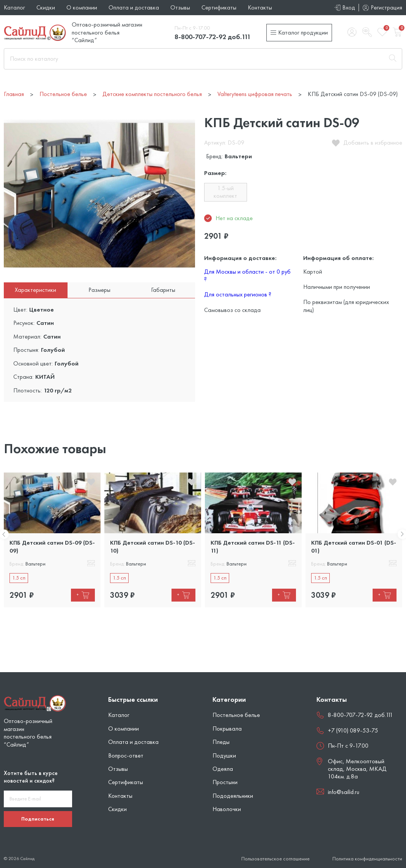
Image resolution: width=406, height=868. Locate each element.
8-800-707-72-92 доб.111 (213, 37)
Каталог (14, 7)
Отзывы (180, 7)
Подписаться (38, 819)
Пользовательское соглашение (275, 859)
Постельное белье (236, 715)
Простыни (225, 782)
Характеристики (35, 290)
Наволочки (227, 809)
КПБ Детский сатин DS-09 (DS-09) (52, 546)
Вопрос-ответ (126, 755)
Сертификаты (219, 7)
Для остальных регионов (238, 294)
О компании (82, 7)
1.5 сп (19, 578)
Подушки (224, 755)
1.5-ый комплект (225, 192)
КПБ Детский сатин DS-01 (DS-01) (354, 546)
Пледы (221, 742)
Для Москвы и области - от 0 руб (247, 275)
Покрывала (227, 729)
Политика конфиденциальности (367, 859)
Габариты (163, 290)
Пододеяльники (233, 796)
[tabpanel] (52, 540)
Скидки (46, 7)
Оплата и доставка (134, 7)
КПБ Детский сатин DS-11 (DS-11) (253, 546)
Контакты (260, 7)
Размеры (99, 290)
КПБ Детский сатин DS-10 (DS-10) (153, 546)
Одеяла (223, 769)
